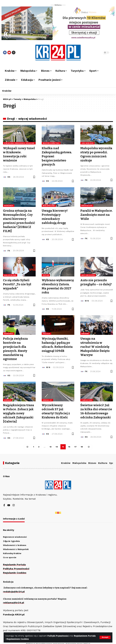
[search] (97, 53)
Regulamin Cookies (15, 569)
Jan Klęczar (87, 143)
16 (69, 443)
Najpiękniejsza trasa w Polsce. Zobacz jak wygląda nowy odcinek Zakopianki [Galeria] (19, 410)
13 (51, 443)
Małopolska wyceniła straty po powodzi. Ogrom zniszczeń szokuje (96, 154)
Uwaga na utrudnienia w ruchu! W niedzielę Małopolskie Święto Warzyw (95, 344)
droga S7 (47, 397)
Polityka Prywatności (16, 565)
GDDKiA (7, 397)
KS (9, 176)
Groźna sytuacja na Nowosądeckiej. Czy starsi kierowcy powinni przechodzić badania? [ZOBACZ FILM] (19, 220)
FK (86, 179)
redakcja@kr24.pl (14, 588)
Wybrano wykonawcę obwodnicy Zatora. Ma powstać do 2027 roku (58, 284)
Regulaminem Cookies (18, 639)
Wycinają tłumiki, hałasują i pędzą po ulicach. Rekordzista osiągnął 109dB (57, 342)
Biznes (92, 459)
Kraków (85, 331)
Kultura (103, 459)
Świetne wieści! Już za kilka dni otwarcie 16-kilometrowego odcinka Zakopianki (96, 408)
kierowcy (9, 205)
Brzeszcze (87, 205)
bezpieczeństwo (51, 143)
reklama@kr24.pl (14, 599)
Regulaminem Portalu (85, 636)
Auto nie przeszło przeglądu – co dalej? (96, 281)
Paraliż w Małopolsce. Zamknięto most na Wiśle (97, 214)
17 (76, 443)
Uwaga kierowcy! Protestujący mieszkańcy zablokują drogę (55, 216)
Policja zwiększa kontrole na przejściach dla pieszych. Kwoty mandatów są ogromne (15, 346)
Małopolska (49, 205)
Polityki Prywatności (58, 636)
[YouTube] (9, 501)
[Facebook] (4, 501)
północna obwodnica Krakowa (19, 143)
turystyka (87, 397)
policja (46, 331)
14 (57, 443)
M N (87, 299)
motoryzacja (88, 273)
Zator (46, 273)
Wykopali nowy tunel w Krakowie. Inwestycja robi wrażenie (19, 154)
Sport (112, 459)
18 (82, 443)
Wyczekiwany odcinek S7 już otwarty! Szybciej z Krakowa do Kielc (56, 408)
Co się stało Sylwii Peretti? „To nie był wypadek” (17, 282)
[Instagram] (14, 501)
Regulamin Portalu (14, 561)
